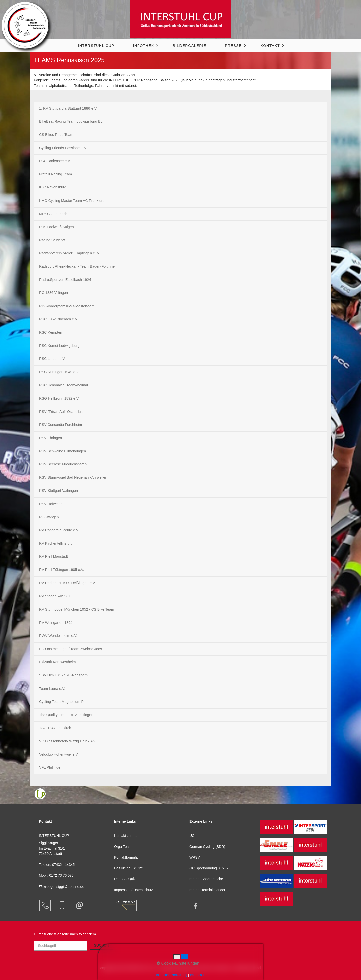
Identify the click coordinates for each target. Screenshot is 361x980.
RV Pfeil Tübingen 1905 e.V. (62, 570)
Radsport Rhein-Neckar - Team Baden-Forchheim (79, 266)
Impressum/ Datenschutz (133, 890)
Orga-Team (123, 847)
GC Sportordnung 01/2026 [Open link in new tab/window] (210, 868)
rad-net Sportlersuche (206, 879)
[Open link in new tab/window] (193, 906)
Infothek (143, 46)
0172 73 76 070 (61, 875)
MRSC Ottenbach (53, 214)
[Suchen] (101, 945)
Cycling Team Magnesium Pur (63, 702)
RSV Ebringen (51, 438)
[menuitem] (98, 46)
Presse (233, 46)
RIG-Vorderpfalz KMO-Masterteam (67, 306)
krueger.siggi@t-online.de (62, 887)
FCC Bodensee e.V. (55, 161)
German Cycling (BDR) (207, 847)
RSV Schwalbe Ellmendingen (63, 451)
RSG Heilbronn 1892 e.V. (59, 398)
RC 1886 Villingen (54, 293)
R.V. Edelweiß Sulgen (57, 227)
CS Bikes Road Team (56, 135)
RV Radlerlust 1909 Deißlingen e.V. (67, 583)
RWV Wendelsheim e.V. (58, 636)
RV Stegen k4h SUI (55, 596)
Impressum (198, 975)
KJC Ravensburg (53, 187)
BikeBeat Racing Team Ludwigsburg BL (71, 121)
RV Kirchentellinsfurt (55, 543)
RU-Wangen (49, 517)
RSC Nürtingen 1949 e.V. (59, 372)
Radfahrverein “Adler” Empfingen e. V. (70, 253)
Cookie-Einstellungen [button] (178, 963)
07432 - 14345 (64, 865)
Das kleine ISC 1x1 (129, 868)
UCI (192, 836)
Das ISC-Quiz (125, 879)
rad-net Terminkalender (207, 890)
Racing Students (52, 240)
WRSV (195, 857)
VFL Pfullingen (51, 767)
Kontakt (270, 46)
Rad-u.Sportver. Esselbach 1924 (65, 280)
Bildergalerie (189, 46)
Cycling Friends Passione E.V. (63, 148)
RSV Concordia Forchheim (61, 425)
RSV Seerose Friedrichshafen (63, 464)
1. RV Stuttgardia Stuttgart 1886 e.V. (68, 108)
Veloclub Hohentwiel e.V (59, 754)
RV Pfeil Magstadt (54, 556)
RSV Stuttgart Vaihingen (59, 491)
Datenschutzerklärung (171, 975)
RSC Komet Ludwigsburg (59, 346)
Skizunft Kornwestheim (57, 662)
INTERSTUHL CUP (96, 46)
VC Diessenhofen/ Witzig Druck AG (67, 741)
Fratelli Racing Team (56, 174)
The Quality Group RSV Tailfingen (66, 715)
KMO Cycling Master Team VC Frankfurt (71, 201)
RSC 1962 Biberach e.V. (59, 319)
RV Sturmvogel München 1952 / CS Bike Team (77, 609)
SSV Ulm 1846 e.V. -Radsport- (64, 675)
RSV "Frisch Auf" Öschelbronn (63, 412)
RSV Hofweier (50, 504)
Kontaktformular (126, 857)
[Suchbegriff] (60, 946)
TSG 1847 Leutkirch (55, 728)
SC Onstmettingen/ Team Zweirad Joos (70, 649)
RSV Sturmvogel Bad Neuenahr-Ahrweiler (73, 477)
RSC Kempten (51, 332)
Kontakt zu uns (126, 836)
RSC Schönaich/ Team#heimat (64, 385)
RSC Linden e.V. (52, 359)
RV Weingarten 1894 (56, 623)
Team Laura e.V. (52, 689)
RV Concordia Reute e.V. (59, 530)
